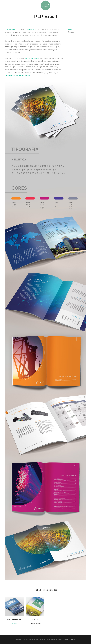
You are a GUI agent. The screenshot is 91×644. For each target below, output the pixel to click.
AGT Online (71, 640)
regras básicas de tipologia (17, 75)
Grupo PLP (31, 30)
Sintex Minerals (14, 620)
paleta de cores (32, 58)
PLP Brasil (11, 30)
